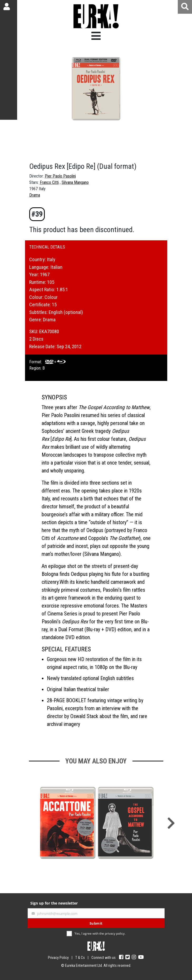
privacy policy (115, 933)
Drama (35, 195)
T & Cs (80, 958)
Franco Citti (49, 182)
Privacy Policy (58, 958)
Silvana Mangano (75, 182)
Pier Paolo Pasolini (60, 176)
